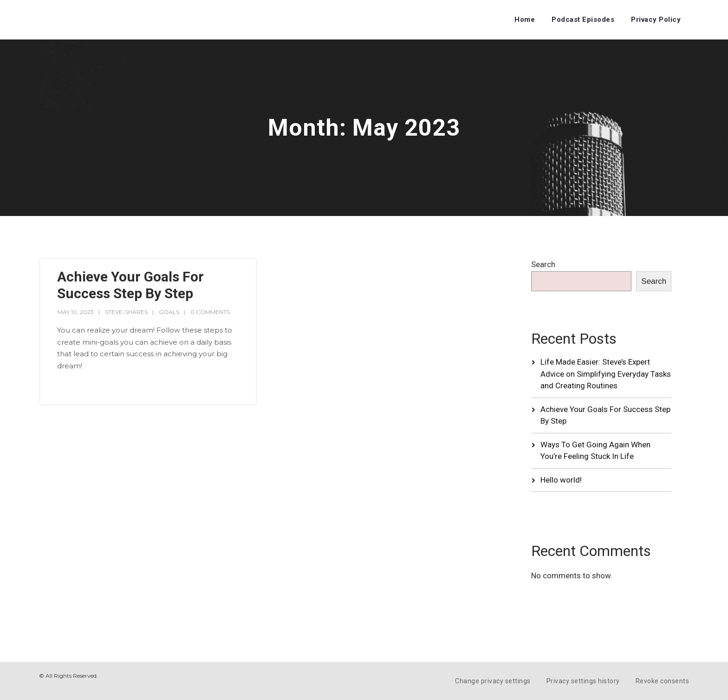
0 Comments (210, 312)
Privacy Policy (656, 20)
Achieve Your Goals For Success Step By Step (130, 285)
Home (525, 20)
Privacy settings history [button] (583, 681)
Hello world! (561, 480)
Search (543, 264)
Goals (169, 312)
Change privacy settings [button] (493, 681)
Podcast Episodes (583, 20)
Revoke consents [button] (663, 681)
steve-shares (126, 312)
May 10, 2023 (76, 312)
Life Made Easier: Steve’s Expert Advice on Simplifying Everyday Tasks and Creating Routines (606, 374)
